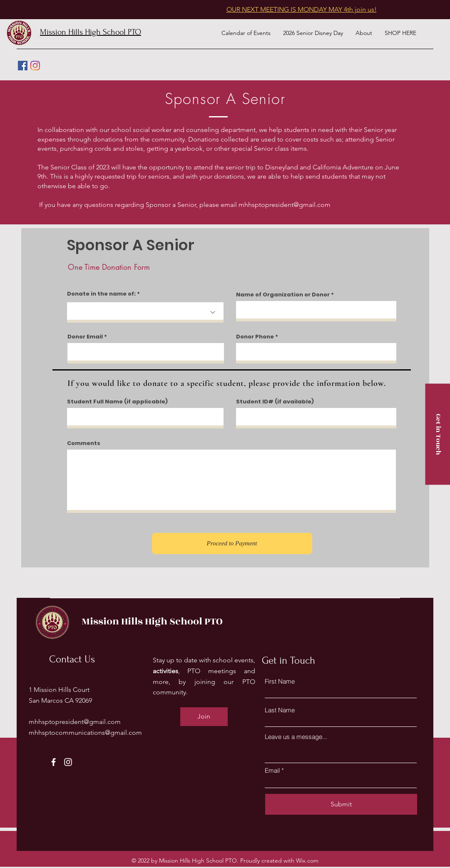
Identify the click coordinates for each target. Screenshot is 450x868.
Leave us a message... (296, 737)
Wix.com (307, 861)
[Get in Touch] (438, 434)
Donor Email (85, 337)
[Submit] (341, 804)
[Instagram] (35, 66)
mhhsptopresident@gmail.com (285, 205)
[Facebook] (23, 66)
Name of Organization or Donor (283, 295)
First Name (280, 681)
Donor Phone (255, 337)
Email (272, 770)
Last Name (280, 710)
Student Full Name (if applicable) (117, 402)
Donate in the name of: (101, 294)
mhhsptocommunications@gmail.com (85, 732)
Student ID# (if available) (275, 402)
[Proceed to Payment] (232, 543)
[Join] (204, 717)
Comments (84, 443)
